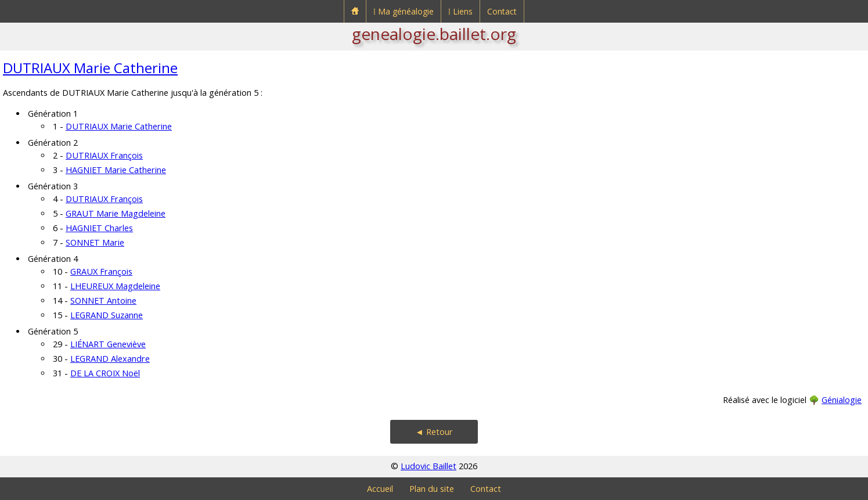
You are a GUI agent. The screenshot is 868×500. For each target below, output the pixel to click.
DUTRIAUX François (104, 155)
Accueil (380, 489)
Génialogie (842, 400)
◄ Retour (434, 432)
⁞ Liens (460, 11)
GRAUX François (101, 271)
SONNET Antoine (103, 301)
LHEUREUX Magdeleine (115, 286)
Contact (502, 11)
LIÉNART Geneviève (108, 344)
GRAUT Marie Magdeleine (116, 213)
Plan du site (432, 489)
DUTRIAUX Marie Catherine (90, 68)
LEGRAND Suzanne (107, 315)
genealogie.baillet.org (434, 34)
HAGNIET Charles (99, 228)
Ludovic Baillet (428, 466)
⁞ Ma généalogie (404, 11)
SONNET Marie (95, 242)
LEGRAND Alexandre (110, 359)
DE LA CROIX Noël (105, 373)
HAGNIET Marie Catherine (116, 170)
